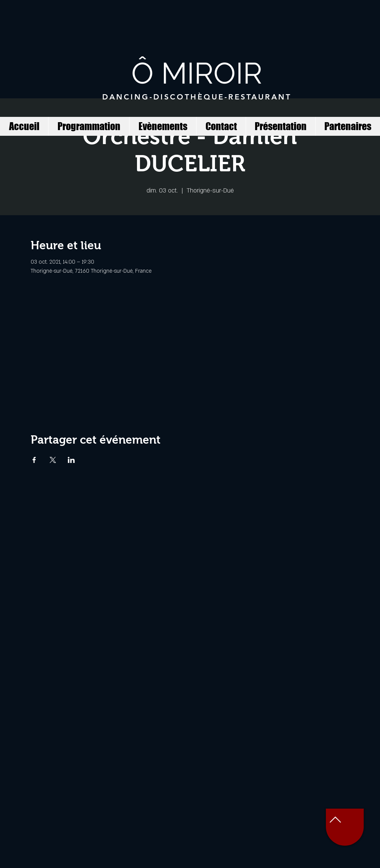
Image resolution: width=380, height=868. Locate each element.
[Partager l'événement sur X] (53, 460)
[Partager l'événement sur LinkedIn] (71, 460)
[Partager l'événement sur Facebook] (34, 460)
